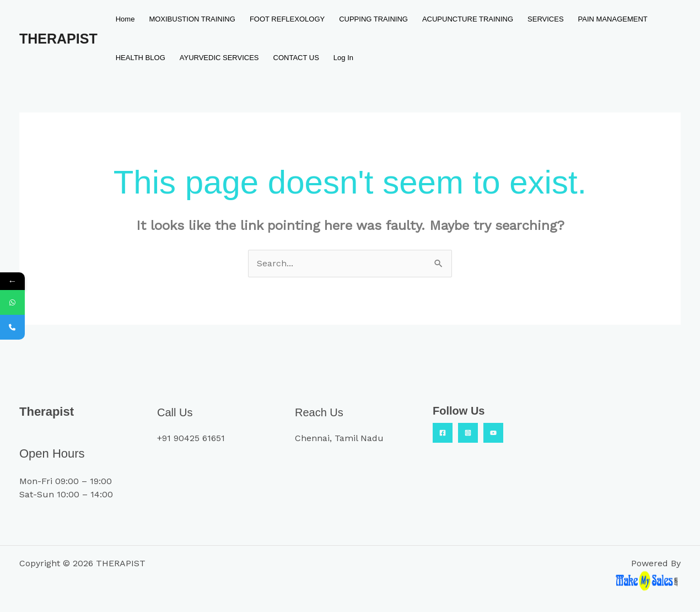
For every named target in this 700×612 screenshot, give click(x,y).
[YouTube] (493, 433)
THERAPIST (58, 39)
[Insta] (468, 433)
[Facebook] (443, 433)
